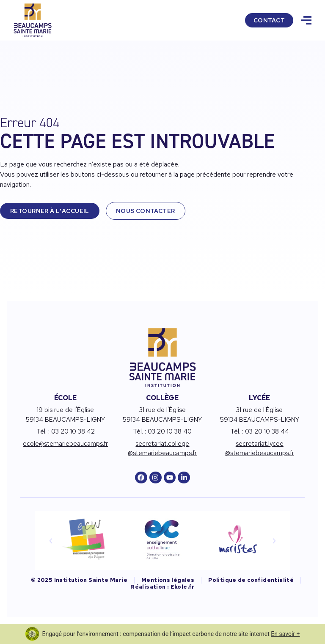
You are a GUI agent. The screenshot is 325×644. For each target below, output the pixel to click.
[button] (51, 541)
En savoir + (285, 634)
